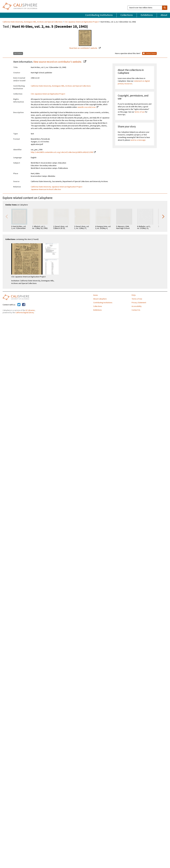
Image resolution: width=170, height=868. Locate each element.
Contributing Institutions (99, 15)
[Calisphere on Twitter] (19, 305)
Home (95, 295)
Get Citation (18, 53)
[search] (165, 8)
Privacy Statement (139, 303)
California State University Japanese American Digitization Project (57, 187)
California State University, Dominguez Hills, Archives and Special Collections (33, 22)
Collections (127, 15)
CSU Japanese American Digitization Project (82, 22)
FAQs (134, 295)
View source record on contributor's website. (58, 62)
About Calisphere (100, 299)
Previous (7, 216)
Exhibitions (147, 15)
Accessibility (137, 306)
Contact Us (136, 310)
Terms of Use (137, 299)
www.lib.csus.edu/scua (87, 107)
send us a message (138, 140)
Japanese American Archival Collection (46, 189)
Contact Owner (149, 53)
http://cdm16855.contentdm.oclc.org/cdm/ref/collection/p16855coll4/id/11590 (62, 152)
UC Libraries (30, 310)
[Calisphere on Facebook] (24, 305)
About (164, 15)
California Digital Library (25, 313)
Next (163, 216)
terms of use (140, 112)
